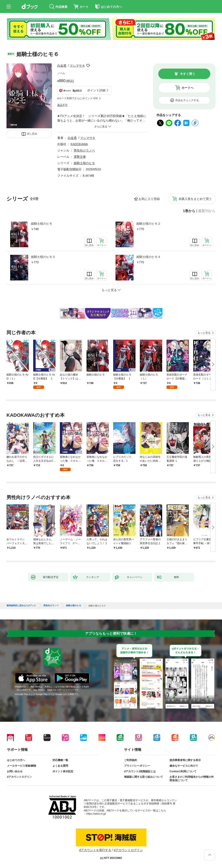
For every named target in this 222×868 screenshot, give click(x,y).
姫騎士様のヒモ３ (43, 257)
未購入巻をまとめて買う (195, 199)
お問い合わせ (15, 771)
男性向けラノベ (84, 150)
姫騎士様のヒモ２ (149, 224)
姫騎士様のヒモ (42, 224)
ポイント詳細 (96, 90)
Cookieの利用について (183, 771)
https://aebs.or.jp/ (96, 814)
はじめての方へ (16, 760)
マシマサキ (77, 66)
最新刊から (207, 211)
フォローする (88, 66)
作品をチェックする (187, 100)
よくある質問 (60, 766)
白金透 (62, 66)
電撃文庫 (80, 157)
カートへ (188, 88)
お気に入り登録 (149, 199)
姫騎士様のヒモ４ (149, 257)
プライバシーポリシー (137, 766)
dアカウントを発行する (95, 850)
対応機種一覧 (60, 760)
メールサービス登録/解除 (22, 766)
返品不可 (62, 105)
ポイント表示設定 (63, 771)
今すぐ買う (188, 74)
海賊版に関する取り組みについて (144, 777)
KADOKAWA (79, 144)
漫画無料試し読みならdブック (21, 606)
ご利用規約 (131, 760)
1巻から (189, 211)
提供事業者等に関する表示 (185, 760)
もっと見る (204, 333)
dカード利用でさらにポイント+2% (78, 98)
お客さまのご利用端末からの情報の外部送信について (192, 779)
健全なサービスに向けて (184, 766)
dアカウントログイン (19, 777)
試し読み (32, 134)
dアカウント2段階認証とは (140, 771)
